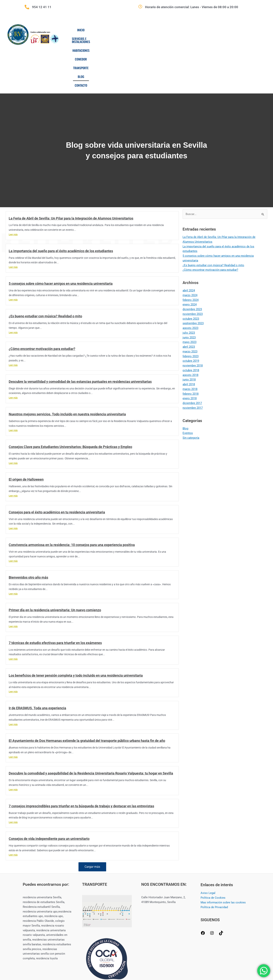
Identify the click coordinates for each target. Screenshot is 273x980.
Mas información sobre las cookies (223, 857)
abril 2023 (189, 301)
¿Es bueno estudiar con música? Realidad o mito (45, 270)
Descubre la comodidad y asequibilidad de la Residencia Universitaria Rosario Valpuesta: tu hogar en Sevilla (91, 728)
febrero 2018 (191, 348)
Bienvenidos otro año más (28, 532)
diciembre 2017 (192, 357)
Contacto (238, 30)
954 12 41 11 (42, 7)
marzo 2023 (190, 306)
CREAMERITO (205, 963)
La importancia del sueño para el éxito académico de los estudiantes (61, 205)
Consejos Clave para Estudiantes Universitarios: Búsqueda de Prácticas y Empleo (70, 401)
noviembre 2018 (193, 320)
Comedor (176, 30)
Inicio (87, 30)
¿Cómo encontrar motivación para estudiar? (42, 303)
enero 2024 (190, 259)
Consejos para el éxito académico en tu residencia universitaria (57, 466)
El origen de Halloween (26, 434)
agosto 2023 (190, 282)
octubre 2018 (191, 325)
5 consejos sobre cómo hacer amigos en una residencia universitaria (61, 238)
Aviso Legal (208, 847)
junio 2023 (189, 292)
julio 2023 (189, 287)
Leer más (13, 189)
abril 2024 (189, 245)
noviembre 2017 (193, 362)
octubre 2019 (191, 315)
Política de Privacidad (214, 862)
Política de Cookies (213, 852)
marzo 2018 (190, 343)
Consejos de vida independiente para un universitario (49, 793)
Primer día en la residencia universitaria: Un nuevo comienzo (55, 564)
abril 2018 (189, 339)
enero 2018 (190, 353)
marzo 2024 (190, 250)
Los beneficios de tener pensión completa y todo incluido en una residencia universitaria (76, 630)
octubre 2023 (191, 273)
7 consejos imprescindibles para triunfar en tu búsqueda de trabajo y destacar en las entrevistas (81, 760)
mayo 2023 (189, 296)
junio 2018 (189, 334)
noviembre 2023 (193, 268)
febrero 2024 (191, 254)
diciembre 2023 (192, 264)
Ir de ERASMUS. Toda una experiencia (37, 662)
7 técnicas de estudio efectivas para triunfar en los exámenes (55, 597)
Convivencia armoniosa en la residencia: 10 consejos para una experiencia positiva (72, 499)
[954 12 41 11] (27, 7)
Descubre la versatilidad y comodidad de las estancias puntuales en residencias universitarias (80, 336)
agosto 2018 (190, 329)
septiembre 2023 (193, 278)
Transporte (199, 30)
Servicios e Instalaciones (117, 30)
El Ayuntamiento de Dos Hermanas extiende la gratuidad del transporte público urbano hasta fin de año (87, 695)
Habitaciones (152, 30)
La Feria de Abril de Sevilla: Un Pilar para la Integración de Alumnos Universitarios (71, 173)
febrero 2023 (191, 311)
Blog (219, 30)
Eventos (188, 387)
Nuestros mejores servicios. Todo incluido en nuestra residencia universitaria (67, 368)
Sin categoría (191, 392)
